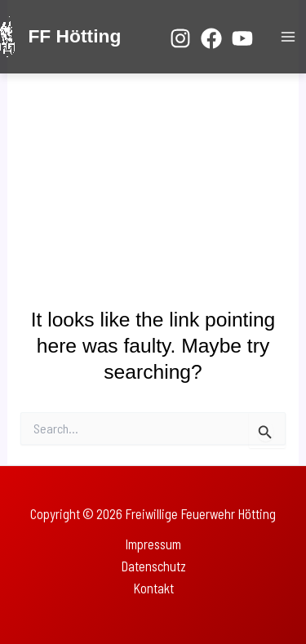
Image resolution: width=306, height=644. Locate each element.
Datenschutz (153, 566)
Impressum (153, 544)
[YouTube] (242, 38)
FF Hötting (74, 36)
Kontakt (153, 588)
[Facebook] (211, 38)
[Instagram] (180, 38)
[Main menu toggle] (288, 37)
